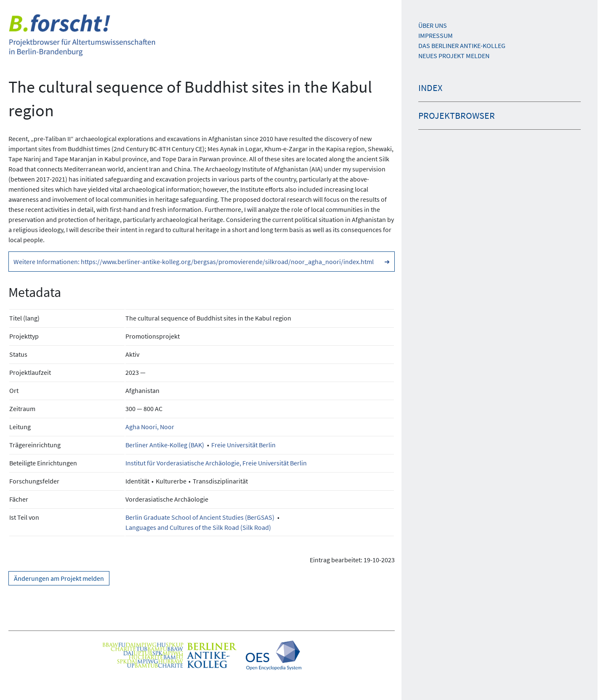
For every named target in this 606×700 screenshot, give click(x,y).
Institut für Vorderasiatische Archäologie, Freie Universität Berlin (216, 463)
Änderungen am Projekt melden (59, 578)
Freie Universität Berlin (243, 445)
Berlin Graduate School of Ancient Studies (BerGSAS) (200, 517)
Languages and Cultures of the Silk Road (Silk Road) (198, 527)
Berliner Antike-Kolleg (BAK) (165, 445)
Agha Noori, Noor (150, 427)
